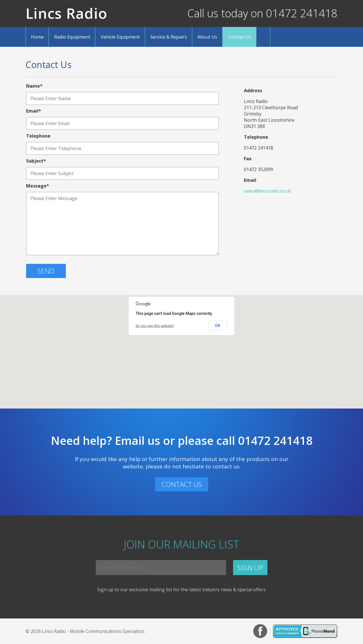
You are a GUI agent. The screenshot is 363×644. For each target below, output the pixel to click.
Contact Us (240, 37)
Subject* (36, 161)
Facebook (260, 631)
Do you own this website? (155, 326)
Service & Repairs (169, 37)
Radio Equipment (72, 37)
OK (218, 326)
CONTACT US (182, 484)
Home (37, 37)
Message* (38, 186)
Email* (34, 111)
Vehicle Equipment (120, 37)
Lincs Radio (66, 13)
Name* (34, 86)
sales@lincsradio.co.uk (267, 191)
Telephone (38, 136)
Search (263, 37)
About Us (207, 37)
